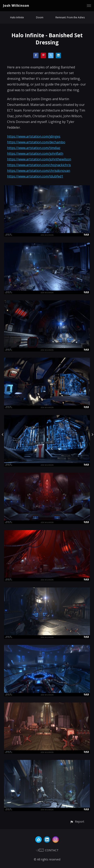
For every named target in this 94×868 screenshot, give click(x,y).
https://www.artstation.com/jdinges (34, 136)
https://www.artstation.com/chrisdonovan (39, 171)
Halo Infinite (17, 17)
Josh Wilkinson (16, 5)
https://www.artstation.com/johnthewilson (39, 159)
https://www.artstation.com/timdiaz (34, 148)
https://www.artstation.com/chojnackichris (39, 165)
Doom (40, 17)
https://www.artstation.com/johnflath (35, 153)
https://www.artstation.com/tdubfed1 (35, 176)
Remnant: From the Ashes (70, 17)
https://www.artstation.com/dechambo (36, 142)
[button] (77, 821)
